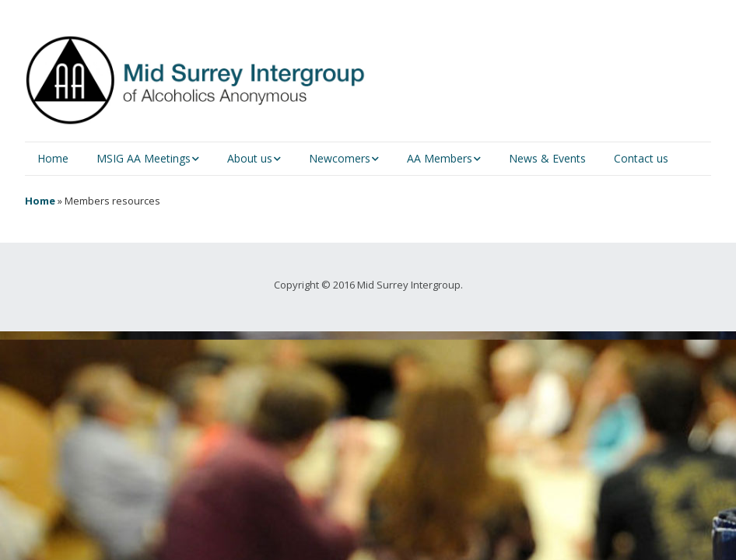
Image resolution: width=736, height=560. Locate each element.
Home (53, 158)
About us (250, 158)
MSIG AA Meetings (144, 158)
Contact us (641, 158)
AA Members (440, 158)
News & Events (547, 158)
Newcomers (340, 158)
